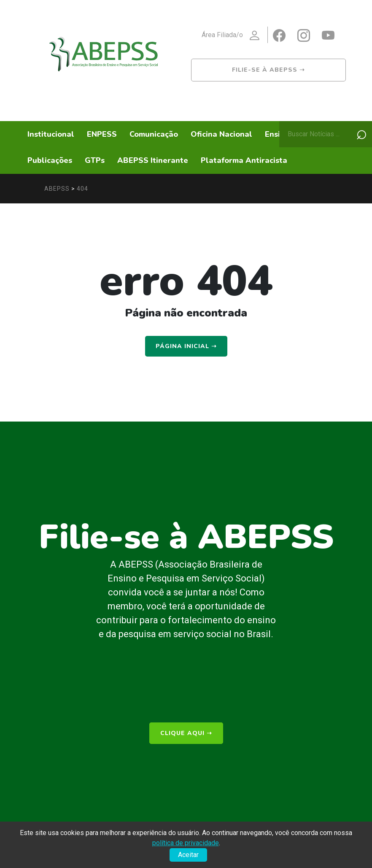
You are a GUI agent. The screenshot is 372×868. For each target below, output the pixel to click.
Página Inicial (186, 346)
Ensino (277, 134)
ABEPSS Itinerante (153, 160)
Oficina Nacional (221, 134)
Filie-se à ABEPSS (268, 70)
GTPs (95, 160)
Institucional (51, 134)
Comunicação (154, 134)
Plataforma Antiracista (244, 160)
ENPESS (102, 134)
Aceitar (188, 855)
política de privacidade (186, 843)
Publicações (50, 160)
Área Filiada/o (235, 36)
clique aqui (186, 732)
